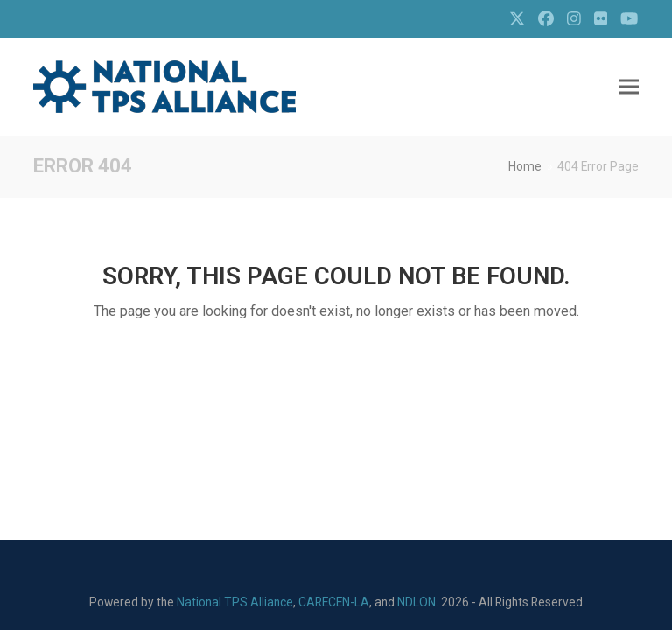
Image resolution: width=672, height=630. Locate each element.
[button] (629, 87)
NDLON (416, 602)
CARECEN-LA (334, 602)
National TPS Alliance (235, 602)
